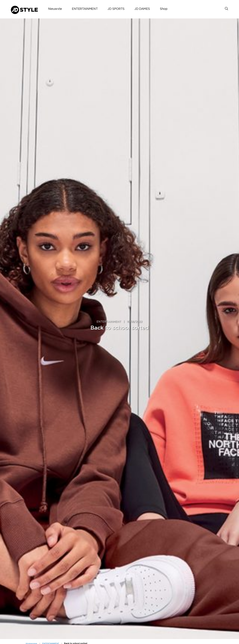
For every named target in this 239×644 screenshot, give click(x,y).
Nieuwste (55, 9)
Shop (164, 9)
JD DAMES (142, 9)
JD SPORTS (116, 9)
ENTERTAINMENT (85, 9)
